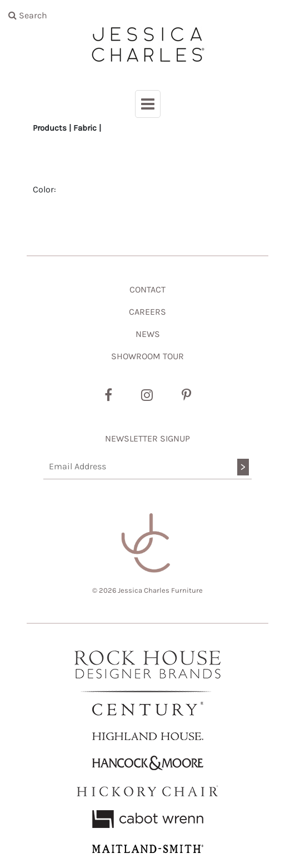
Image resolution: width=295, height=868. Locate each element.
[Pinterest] (186, 395)
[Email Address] (147, 467)
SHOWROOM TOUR (147, 356)
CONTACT (147, 289)
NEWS (148, 334)
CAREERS (147, 312)
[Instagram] (147, 395)
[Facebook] (108, 395)
